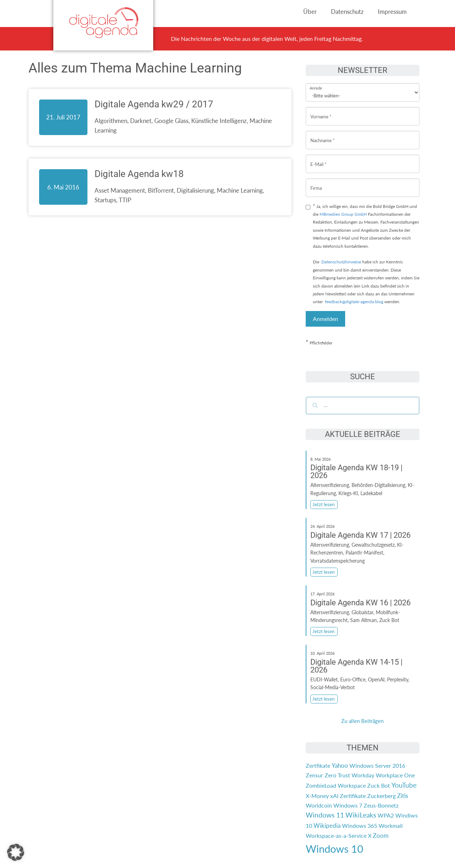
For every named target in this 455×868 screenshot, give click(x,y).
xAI (334, 796)
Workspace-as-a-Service (336, 835)
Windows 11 (325, 815)
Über (310, 12)
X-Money (317, 796)
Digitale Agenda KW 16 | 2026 (360, 603)
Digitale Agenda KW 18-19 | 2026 (356, 471)
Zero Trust (337, 775)
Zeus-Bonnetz (381, 805)
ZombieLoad (321, 785)
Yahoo (340, 765)
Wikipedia (327, 826)
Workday (363, 775)
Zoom (381, 835)
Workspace (352, 785)
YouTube (404, 785)
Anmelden (325, 319)
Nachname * (323, 135)
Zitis (403, 796)
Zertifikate (353, 796)
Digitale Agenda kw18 (139, 174)
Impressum (392, 12)
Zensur (314, 775)
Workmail (391, 826)
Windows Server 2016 (377, 765)
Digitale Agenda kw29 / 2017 (154, 104)
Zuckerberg (381, 796)
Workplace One (395, 775)
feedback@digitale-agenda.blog (354, 302)
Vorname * (321, 111)
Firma (316, 183)
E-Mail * (318, 159)
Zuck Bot (379, 785)
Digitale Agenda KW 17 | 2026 (360, 535)
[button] (16, 852)
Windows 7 (348, 805)
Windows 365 (360, 826)
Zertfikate (318, 765)
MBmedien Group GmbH (343, 214)
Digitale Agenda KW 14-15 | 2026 (356, 666)
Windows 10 (334, 849)
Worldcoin (319, 805)
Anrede (316, 83)
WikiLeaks (361, 815)
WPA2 (386, 815)
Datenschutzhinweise (341, 262)
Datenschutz (347, 12)
